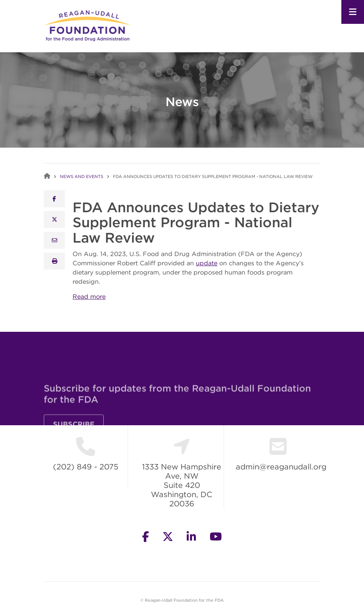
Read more (89, 296)
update (207, 263)
